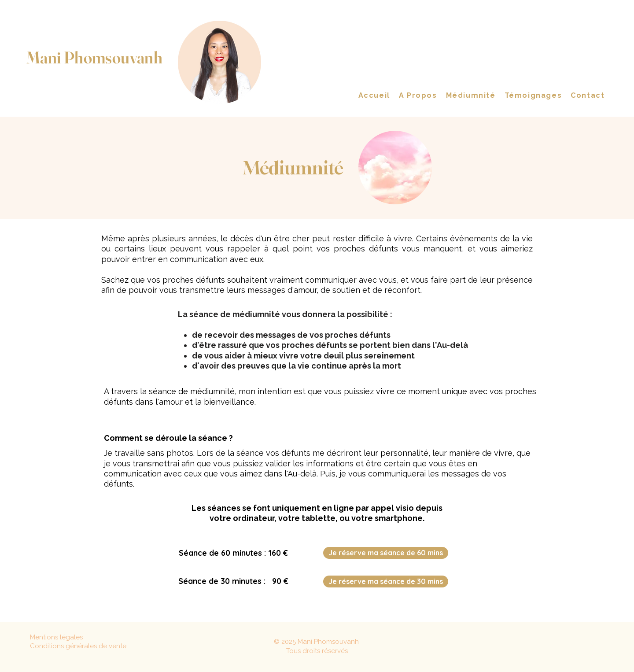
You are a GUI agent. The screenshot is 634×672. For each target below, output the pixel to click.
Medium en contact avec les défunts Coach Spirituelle (93, 76)
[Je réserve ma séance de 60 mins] (386, 553)
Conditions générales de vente (78, 646)
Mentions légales (56, 637)
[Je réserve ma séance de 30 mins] (386, 582)
